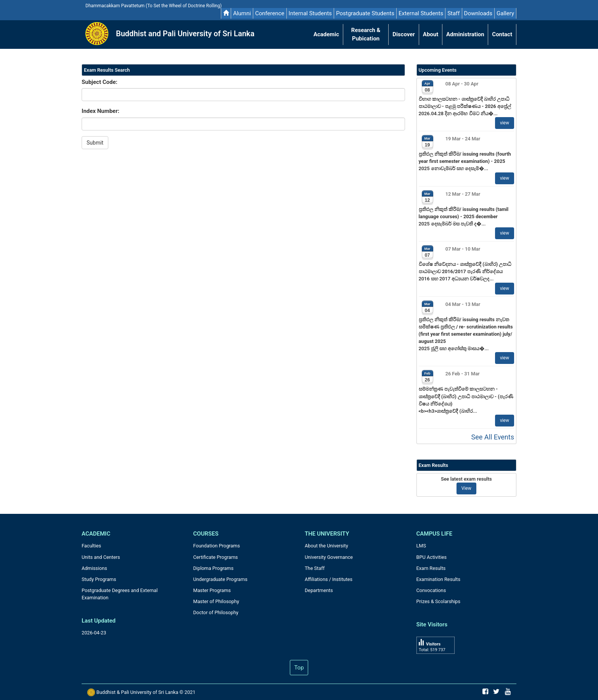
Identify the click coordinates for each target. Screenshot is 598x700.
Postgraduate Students (365, 13)
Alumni (242, 13)
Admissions (94, 568)
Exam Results (431, 568)
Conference (270, 13)
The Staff (315, 568)
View (466, 488)
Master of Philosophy (216, 601)
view (505, 123)
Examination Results (439, 579)
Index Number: (100, 111)
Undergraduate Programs (220, 579)
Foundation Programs (217, 546)
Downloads (478, 13)
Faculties (91, 546)
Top (299, 668)
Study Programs (99, 579)
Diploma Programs (214, 568)
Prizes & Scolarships (439, 601)
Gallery (505, 13)
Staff (453, 13)
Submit (95, 143)
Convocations (431, 590)
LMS (421, 546)
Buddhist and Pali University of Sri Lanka (185, 34)
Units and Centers (101, 557)
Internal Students (310, 13)
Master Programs (212, 590)
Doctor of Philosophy (216, 612)
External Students (421, 13)
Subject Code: (100, 82)
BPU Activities (432, 557)
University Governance (329, 557)
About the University (326, 546)
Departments (319, 590)
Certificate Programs (216, 557)
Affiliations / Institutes (329, 579)
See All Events (493, 437)
